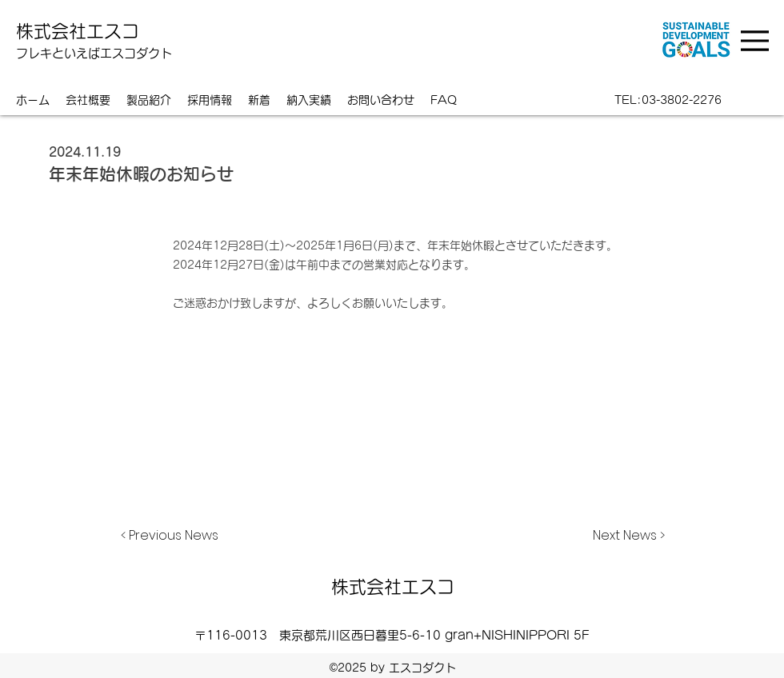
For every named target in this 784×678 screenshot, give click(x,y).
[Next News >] (625, 536)
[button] (309, 100)
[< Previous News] (174, 536)
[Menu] (757, 41)
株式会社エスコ (78, 31)
